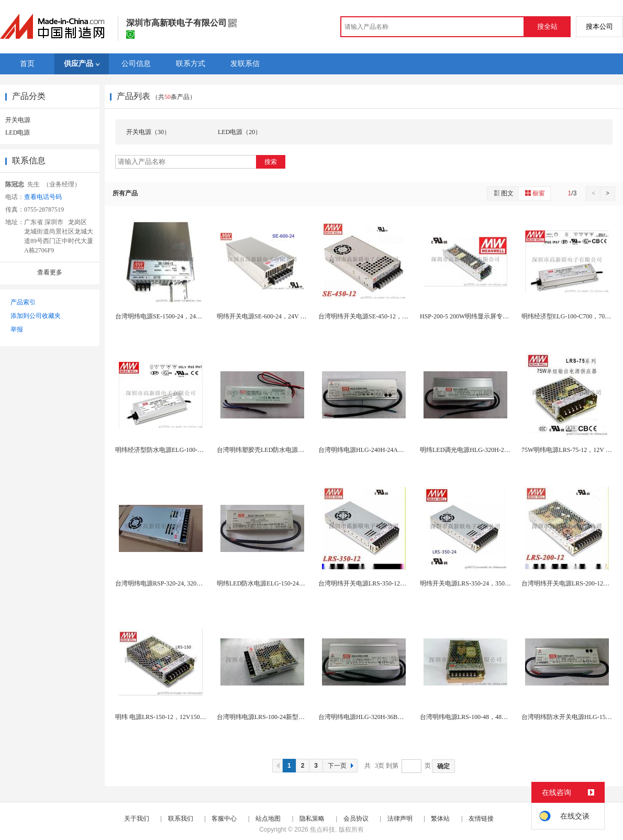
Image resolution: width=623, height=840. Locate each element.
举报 (17, 329)
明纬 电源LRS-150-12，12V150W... (163, 717)
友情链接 (481, 819)
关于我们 (137, 819)
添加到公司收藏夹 (36, 316)
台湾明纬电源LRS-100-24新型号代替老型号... (279, 717)
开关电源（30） (148, 132)
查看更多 (50, 272)
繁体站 (440, 819)
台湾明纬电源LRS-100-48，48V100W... (473, 717)
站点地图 (268, 819)
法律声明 (400, 819)
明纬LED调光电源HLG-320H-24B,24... (472, 450)
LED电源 (18, 132)
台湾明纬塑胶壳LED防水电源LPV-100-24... (275, 450)
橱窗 (535, 193)
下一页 (342, 766)
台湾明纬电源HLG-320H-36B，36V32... (372, 717)
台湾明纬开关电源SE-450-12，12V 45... (372, 316)
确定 (443, 766)
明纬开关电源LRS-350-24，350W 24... (471, 583)
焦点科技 (322, 830)
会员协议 (356, 819)
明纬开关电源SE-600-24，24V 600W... (268, 316)
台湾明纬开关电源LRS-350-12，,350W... (373, 583)
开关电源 (18, 120)
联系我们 (181, 819)
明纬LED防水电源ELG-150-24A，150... (270, 583)
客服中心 (224, 819)
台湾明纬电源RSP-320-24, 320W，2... (166, 583)
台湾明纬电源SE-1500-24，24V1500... (166, 316)
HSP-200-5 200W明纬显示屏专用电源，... (476, 316)
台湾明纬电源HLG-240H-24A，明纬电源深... (379, 450)
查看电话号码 (43, 197)
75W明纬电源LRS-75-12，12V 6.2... (570, 450)
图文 (503, 193)
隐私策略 (312, 819)
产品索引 (23, 302)
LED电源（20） (240, 132)
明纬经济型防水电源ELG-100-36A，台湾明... (177, 450)
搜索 (271, 162)
